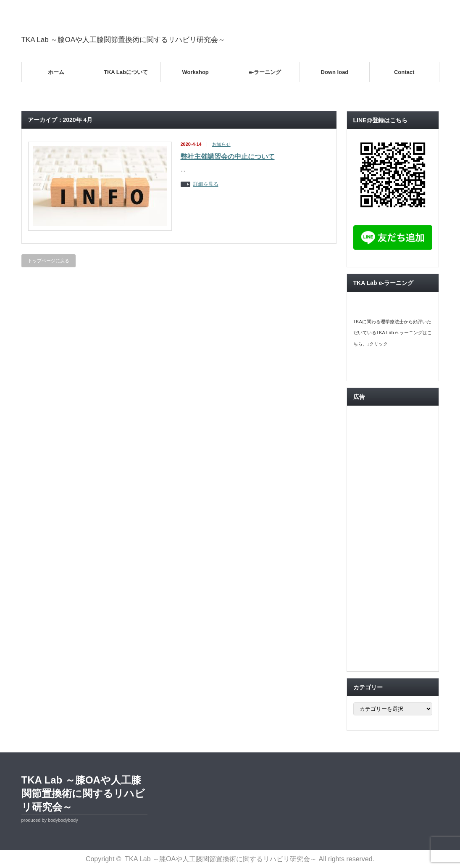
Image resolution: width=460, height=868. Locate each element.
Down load (335, 72)
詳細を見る (206, 184)
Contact (404, 72)
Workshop (195, 72)
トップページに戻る (49, 261)
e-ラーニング (265, 72)
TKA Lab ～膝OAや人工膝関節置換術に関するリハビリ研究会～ (124, 40)
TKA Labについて (126, 72)
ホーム (56, 72)
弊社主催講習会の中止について (228, 157)
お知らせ (221, 144)
